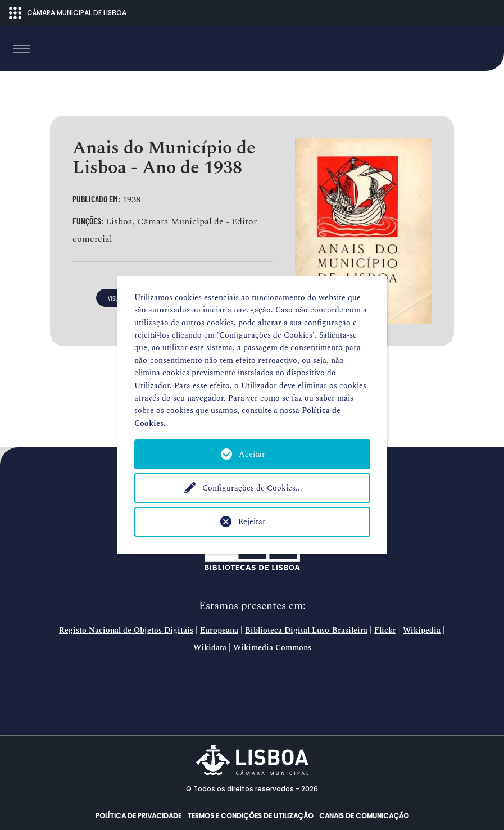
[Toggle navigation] (22, 49)
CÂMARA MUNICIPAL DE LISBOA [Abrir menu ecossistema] (68, 13)
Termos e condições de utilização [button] (250, 816)
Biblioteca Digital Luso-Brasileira (306, 631)
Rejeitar (252, 522)
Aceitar (252, 454)
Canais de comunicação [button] (364, 816)
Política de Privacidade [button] (139, 816)
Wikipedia (422, 631)
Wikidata (210, 648)
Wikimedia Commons (272, 648)
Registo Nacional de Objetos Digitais (126, 631)
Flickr (385, 631)
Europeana (219, 631)
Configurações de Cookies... (252, 488)
